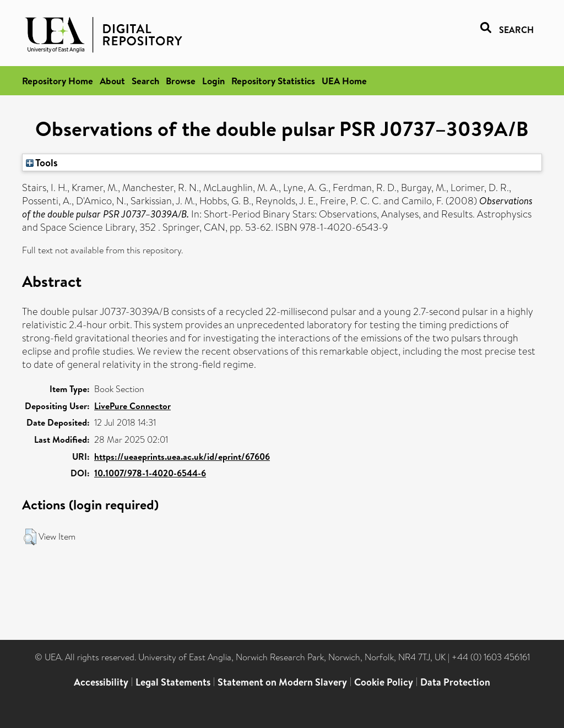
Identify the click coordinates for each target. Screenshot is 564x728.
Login (213, 81)
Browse (181, 81)
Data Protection (455, 682)
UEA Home (344, 81)
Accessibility (101, 682)
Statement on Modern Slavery (282, 682)
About (112, 81)
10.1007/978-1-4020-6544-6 (150, 473)
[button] (30, 537)
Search (145, 81)
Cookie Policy (384, 682)
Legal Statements (173, 682)
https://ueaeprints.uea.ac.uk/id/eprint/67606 (182, 457)
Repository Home (58, 81)
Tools (42, 162)
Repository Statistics (273, 81)
